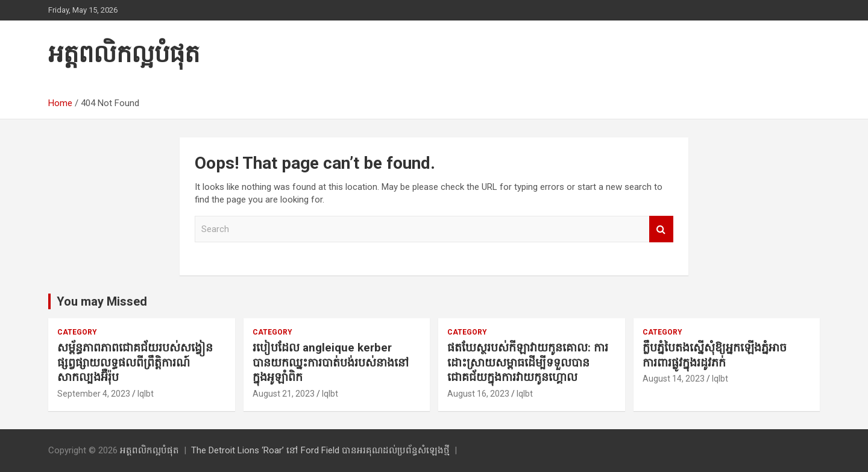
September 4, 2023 (94, 394)
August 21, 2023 (284, 394)
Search (661, 229)
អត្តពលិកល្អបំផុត (124, 54)
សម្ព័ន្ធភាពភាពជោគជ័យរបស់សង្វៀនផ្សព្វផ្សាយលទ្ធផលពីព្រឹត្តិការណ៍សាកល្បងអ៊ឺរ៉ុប (135, 362)
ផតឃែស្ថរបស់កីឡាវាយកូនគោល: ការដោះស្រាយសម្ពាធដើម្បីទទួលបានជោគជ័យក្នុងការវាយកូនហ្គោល (528, 362)
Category (77, 332)
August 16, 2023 (478, 394)
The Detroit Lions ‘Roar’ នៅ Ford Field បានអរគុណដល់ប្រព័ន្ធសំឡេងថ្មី (320, 450)
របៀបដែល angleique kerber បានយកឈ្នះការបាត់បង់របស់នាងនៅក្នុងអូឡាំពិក (331, 362)
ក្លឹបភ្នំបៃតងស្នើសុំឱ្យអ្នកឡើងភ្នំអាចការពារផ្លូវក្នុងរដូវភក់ (715, 355)
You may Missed (102, 301)
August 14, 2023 (674, 379)
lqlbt (146, 394)
